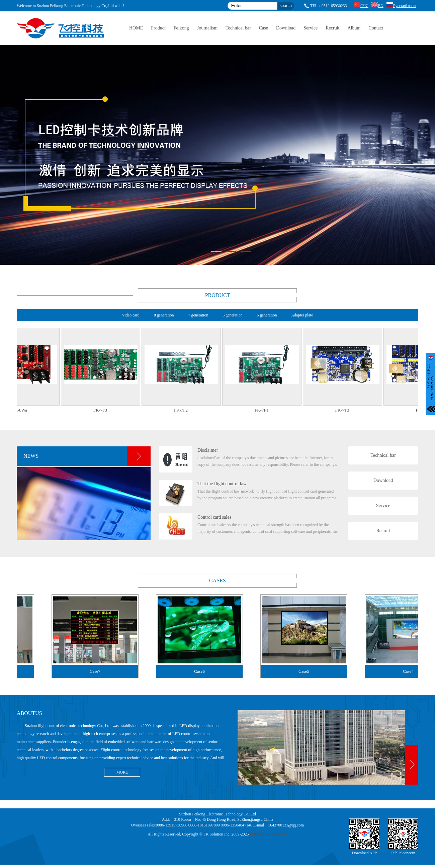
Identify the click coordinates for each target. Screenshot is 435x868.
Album (354, 28)
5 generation (267, 315)
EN (377, 6)
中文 (361, 6)
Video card (131, 315)
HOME (136, 28)
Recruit (332, 28)
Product (158, 28)
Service (311, 28)
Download (286, 28)
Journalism (207, 28)
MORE (122, 772)
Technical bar (238, 28)
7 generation (198, 315)
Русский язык (401, 6)
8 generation (164, 315)
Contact (376, 28)
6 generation (233, 315)
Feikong (181, 28)
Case (264, 28)
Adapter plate (302, 315)
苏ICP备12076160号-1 (269, 834)
